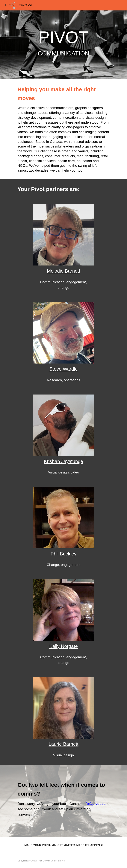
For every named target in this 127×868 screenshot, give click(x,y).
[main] (63, 45)
